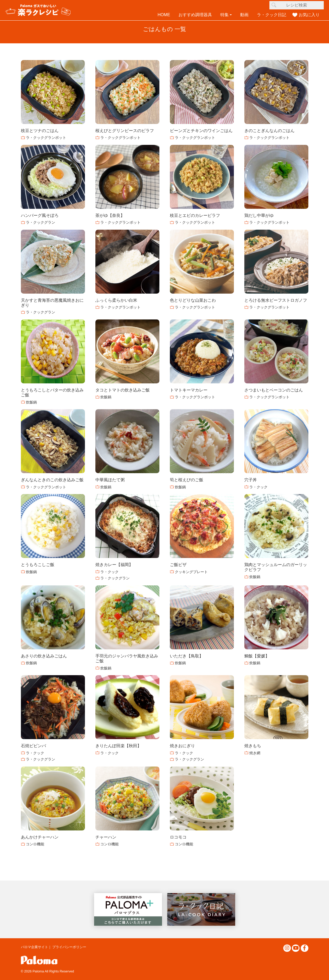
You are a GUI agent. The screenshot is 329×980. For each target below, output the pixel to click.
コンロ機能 (35, 844)
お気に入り (309, 15)
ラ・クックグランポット (46, 138)
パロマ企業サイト (34, 947)
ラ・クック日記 (272, 15)
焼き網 (255, 753)
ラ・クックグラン (41, 222)
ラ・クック (258, 487)
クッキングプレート (191, 572)
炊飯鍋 (31, 402)
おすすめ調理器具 (195, 15)
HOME (164, 15)
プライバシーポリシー (69, 947)
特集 (224, 15)
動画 (244, 15)
